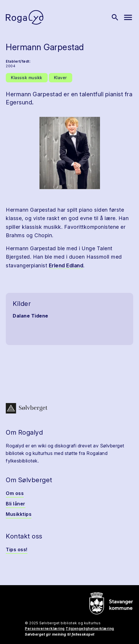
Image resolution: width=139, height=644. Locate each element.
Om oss (15, 493)
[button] (69, 153)
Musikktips (19, 514)
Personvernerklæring (45, 628)
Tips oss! (17, 549)
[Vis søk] (115, 17)
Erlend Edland (66, 265)
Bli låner (16, 504)
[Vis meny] (128, 17)
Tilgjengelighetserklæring (90, 628)
